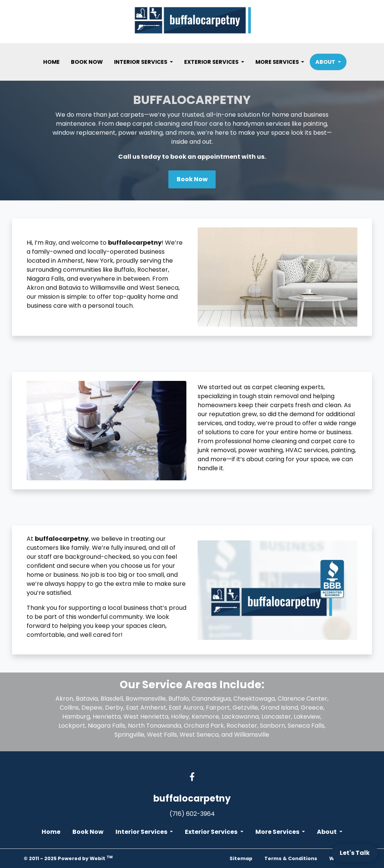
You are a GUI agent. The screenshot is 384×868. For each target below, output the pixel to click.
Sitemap (241, 858)
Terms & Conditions (291, 858)
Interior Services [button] (141, 62)
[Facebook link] (192, 778)
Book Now (87, 62)
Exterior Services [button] (212, 62)
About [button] (326, 62)
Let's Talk (355, 853)
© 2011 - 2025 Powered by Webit (68, 858)
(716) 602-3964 (192, 814)
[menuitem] (51, 62)
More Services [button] (278, 62)
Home (51, 62)
